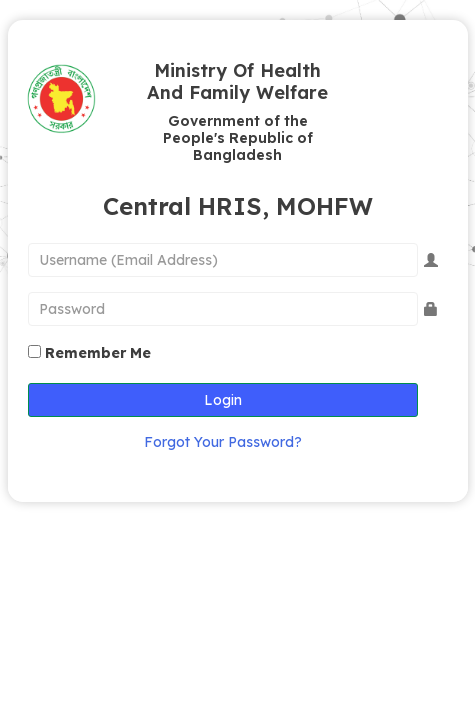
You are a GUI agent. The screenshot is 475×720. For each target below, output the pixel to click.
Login (223, 400)
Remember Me (98, 353)
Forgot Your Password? (223, 442)
